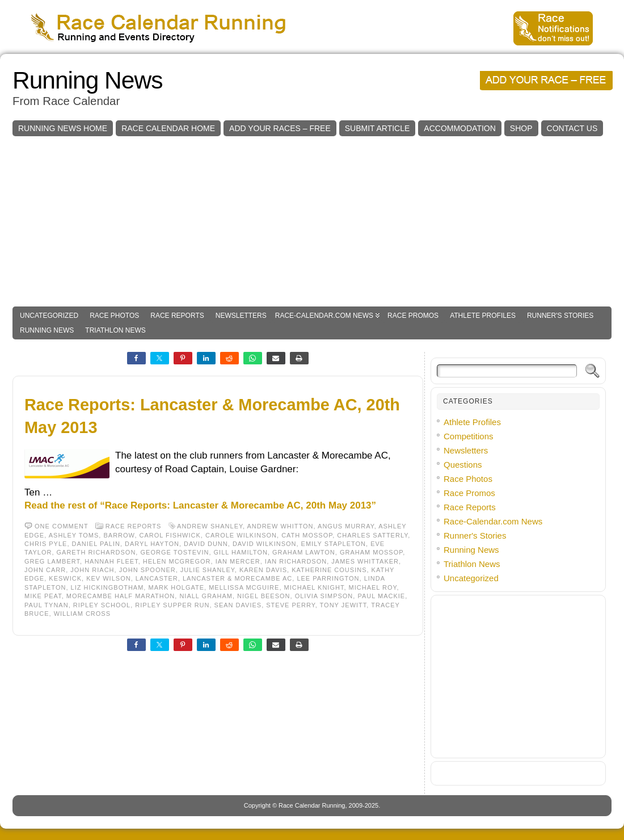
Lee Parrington (328, 578)
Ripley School (102, 605)
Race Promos (413, 316)
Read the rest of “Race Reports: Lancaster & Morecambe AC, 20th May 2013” (200, 505)
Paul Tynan (47, 605)
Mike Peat (43, 596)
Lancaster (157, 578)
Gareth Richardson (96, 552)
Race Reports (177, 316)
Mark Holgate (176, 587)
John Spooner (147, 570)
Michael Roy (373, 587)
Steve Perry (290, 605)
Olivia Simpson (324, 596)
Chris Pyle (46, 544)
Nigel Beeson (264, 596)
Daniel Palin (96, 544)
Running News (87, 80)
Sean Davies (238, 605)
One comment (62, 526)
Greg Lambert (52, 561)
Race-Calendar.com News (324, 316)
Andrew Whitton (280, 526)
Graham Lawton (304, 552)
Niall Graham (206, 596)
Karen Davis (263, 570)
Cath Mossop (307, 535)
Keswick (65, 578)
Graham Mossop (371, 552)
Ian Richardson (296, 561)
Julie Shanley (208, 570)
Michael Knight (314, 587)
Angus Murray (346, 526)
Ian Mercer (238, 561)
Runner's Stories (560, 316)
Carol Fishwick (170, 535)
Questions (463, 465)
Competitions (469, 436)
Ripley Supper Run (172, 605)
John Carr (45, 570)
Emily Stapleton (334, 544)
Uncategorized (49, 316)
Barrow (119, 535)
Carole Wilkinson (241, 535)
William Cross (82, 614)
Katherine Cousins (329, 570)
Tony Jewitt (343, 605)
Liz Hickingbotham (107, 587)
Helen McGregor (177, 561)
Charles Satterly (372, 535)
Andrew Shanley (210, 526)
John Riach (92, 570)
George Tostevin (174, 552)
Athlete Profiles (483, 316)
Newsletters (241, 316)
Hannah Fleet (111, 561)
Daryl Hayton (152, 544)
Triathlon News (115, 330)
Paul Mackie (381, 596)
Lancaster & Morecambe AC (237, 578)
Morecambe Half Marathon (121, 596)
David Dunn (206, 544)
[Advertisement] (312, 221)
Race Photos (114, 316)
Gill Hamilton (241, 552)
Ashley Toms (74, 535)
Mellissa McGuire (244, 587)
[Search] (507, 371)
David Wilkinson (265, 544)
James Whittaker (365, 561)
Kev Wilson (108, 578)
